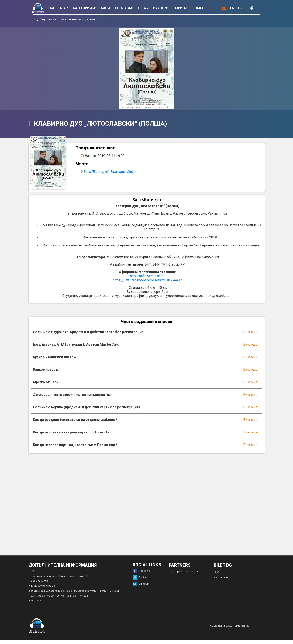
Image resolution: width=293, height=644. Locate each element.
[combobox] (147, 19)
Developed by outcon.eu (184, 575)
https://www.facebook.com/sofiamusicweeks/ (147, 284)
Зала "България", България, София (113, 172)
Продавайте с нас (132, 8)
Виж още (250, 336)
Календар (59, 8)
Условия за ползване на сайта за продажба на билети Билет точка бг (74, 594)
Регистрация (221, 581)
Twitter (140, 581)
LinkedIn (141, 587)
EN (232, 8)
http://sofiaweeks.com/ (147, 280)
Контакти (35, 604)
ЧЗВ (31, 575)
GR (240, 8)
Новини (180, 8)
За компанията (38, 585)
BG (224, 8)
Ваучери (161, 8)
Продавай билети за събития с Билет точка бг (59, 580)
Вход (217, 576)
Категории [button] (84, 8)
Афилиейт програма (42, 589)
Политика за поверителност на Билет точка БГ (59, 599)
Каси (105, 8)
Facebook (142, 575)
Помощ (199, 8)
